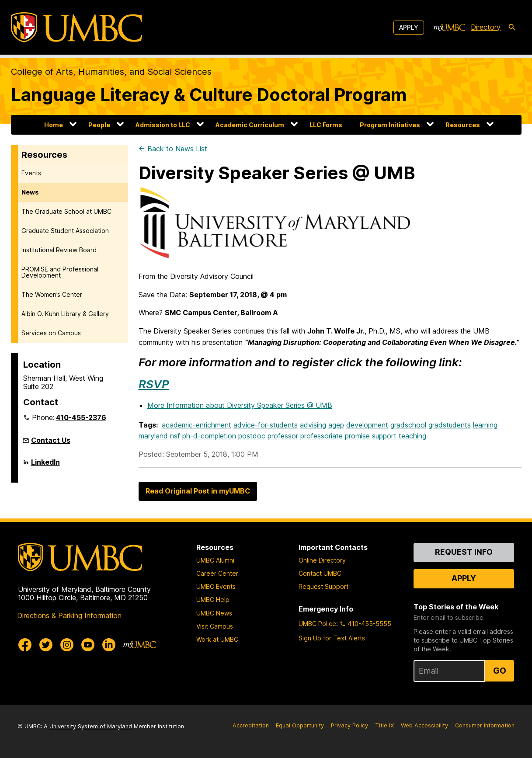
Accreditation (251, 725)
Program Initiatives (390, 125)
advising (313, 425)
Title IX (384, 725)
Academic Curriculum (250, 125)
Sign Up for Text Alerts (332, 638)
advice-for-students (266, 425)
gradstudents (450, 425)
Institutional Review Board (59, 250)
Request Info (464, 552)
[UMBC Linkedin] (109, 645)
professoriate (322, 436)
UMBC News (214, 613)
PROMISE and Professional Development (60, 272)
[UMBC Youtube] (88, 645)
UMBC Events (216, 586)
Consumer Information (485, 725)
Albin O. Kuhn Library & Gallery (65, 314)
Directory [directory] (486, 27)
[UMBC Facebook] (25, 645)
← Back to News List (173, 149)
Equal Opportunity (300, 725)
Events (31, 173)
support (384, 436)
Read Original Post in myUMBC (198, 491)
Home (54, 125)
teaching (412, 436)
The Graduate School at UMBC (66, 211)
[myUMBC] (449, 28)
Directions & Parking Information (69, 615)
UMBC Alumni (215, 560)
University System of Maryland (91, 726)
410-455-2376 (81, 417)
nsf (175, 436)
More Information (240, 405)
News (30, 192)
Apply (409, 27)
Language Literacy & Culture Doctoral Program (209, 95)
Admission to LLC (163, 125)
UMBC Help (213, 600)
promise (357, 436)
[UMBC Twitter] (46, 645)
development (367, 425)
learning (485, 425)
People (99, 125)
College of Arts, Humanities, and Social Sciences (111, 72)
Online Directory (322, 560)
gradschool (408, 425)
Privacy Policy (349, 725)
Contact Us (51, 440)
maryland (153, 436)
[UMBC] (76, 27)
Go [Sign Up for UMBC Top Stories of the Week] (500, 671)
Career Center (217, 573)
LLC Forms (326, 125)
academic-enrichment (196, 425)
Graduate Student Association (65, 231)
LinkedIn (45, 466)
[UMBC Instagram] (67, 645)
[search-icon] (512, 28)
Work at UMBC (217, 639)
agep (336, 425)
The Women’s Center (52, 294)
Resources (463, 125)
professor (283, 436)
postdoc (252, 436)
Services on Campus (51, 333)
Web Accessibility (424, 725)
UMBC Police (317, 624)
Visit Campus (215, 626)
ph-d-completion (209, 436)
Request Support (323, 586)
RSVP (154, 384)
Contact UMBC (320, 573)
